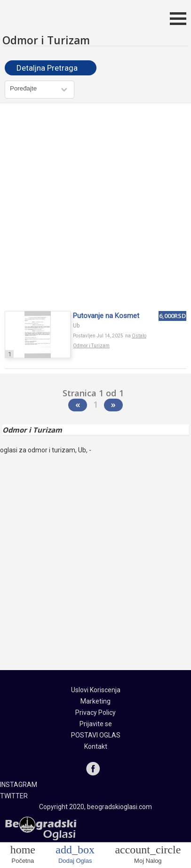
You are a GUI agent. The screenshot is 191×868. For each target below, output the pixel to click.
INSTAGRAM (19, 785)
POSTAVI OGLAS (96, 735)
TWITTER (14, 796)
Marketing (95, 701)
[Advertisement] (95, 208)
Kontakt (96, 746)
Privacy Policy (95, 712)
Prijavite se (96, 724)
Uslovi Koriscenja (96, 690)
